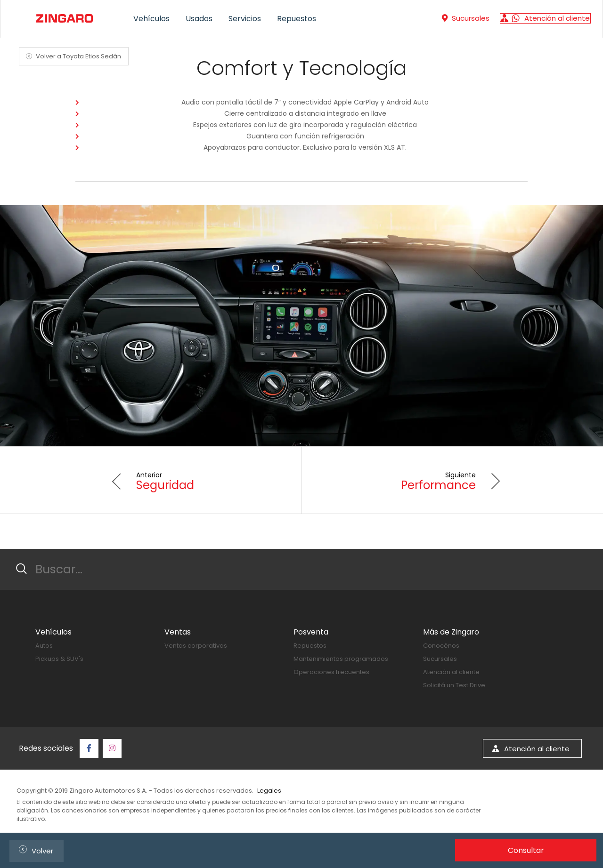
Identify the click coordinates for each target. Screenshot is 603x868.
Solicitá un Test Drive (454, 685)
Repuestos (297, 19)
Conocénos (441, 646)
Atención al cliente (451, 672)
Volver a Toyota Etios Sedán (72, 56)
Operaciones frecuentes (331, 672)
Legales (269, 791)
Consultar (526, 850)
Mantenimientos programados (341, 659)
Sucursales (440, 659)
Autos (44, 646)
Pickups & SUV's (59, 659)
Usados (199, 19)
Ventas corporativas (196, 646)
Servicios (245, 19)
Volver (34, 849)
